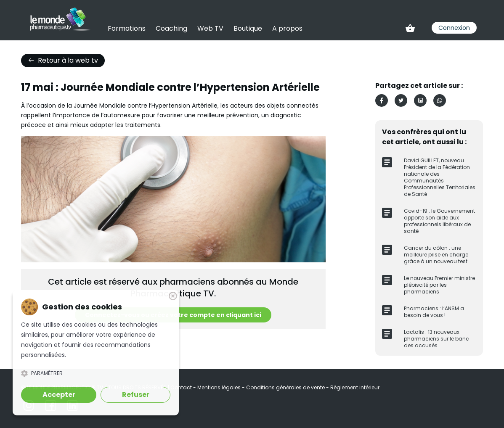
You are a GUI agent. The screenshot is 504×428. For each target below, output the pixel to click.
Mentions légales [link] (220, 387)
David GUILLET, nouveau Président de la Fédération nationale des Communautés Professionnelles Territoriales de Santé (440, 177)
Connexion (454, 28)
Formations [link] (127, 28)
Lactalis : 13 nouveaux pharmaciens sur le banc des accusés (436, 339)
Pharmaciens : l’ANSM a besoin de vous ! (434, 312)
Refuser (136, 395)
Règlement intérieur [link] (355, 387)
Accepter (59, 395)
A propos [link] (287, 28)
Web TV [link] (210, 28)
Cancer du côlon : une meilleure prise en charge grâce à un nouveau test (436, 255)
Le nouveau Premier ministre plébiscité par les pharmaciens (439, 285)
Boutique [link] (248, 28)
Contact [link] (182, 387)
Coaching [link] (171, 28)
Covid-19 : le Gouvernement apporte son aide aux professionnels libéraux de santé (439, 221)
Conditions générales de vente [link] (286, 387)
